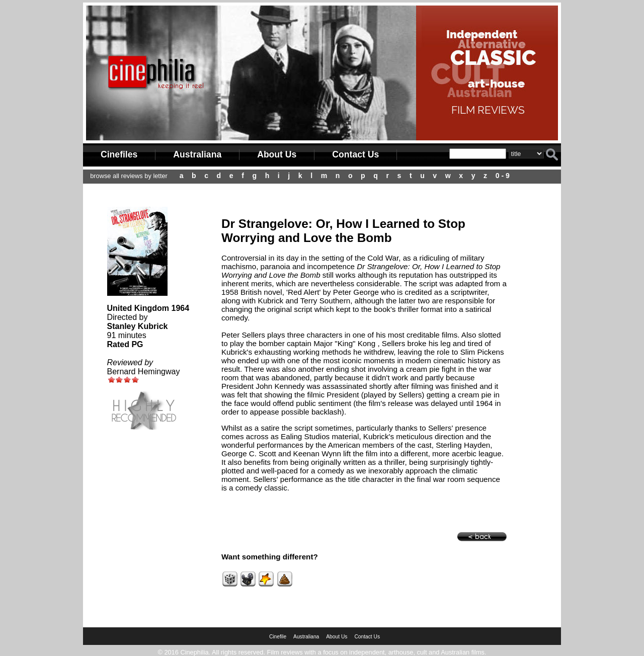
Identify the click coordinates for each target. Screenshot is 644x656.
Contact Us (355, 154)
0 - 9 (503, 176)
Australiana (197, 154)
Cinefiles (119, 154)
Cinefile (278, 637)
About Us (277, 154)
